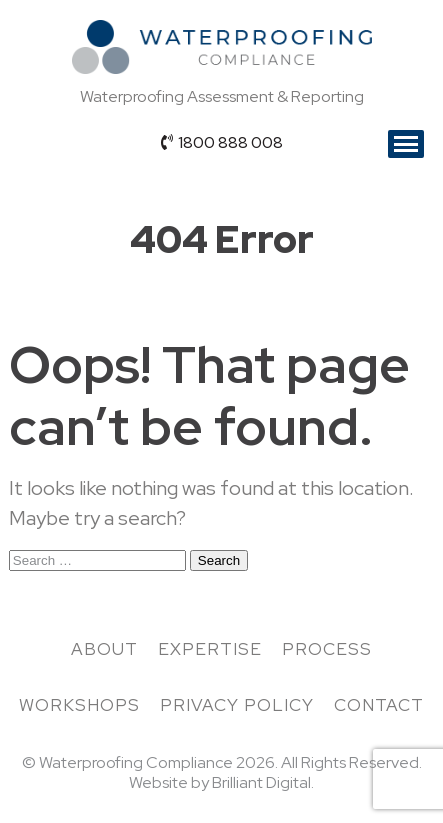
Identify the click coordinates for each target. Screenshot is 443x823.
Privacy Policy (237, 705)
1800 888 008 (222, 142)
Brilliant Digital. (263, 782)
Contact (379, 705)
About (104, 649)
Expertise (210, 649)
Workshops (79, 705)
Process (327, 649)
